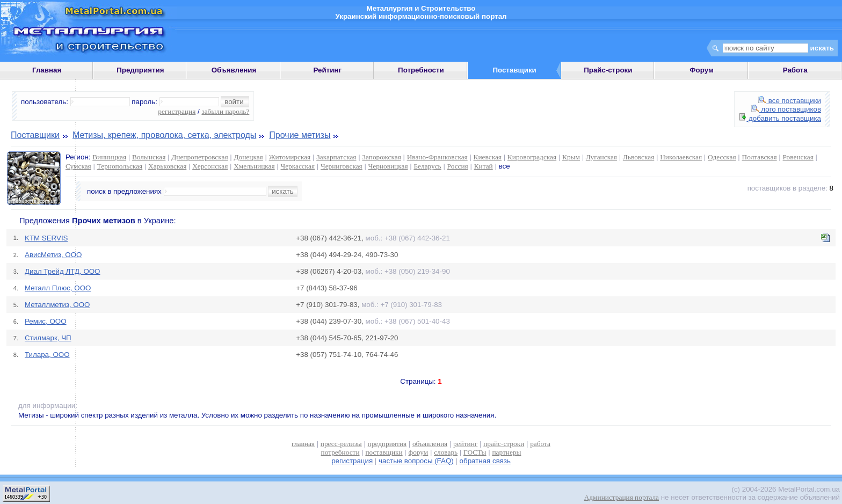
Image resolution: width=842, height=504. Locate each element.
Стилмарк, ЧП (48, 338)
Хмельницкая (254, 166)
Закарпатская (336, 157)
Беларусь (427, 166)
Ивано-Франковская (437, 157)
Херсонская (210, 166)
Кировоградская (532, 157)
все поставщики (790, 101)
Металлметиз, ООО (57, 305)
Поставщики (35, 135)
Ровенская (798, 157)
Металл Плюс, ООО (58, 288)
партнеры (506, 452)
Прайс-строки (608, 70)
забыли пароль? (225, 111)
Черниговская (342, 166)
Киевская (488, 157)
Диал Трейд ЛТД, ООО (63, 271)
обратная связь (485, 461)
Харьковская (167, 166)
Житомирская (290, 157)
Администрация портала (622, 497)
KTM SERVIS (46, 238)
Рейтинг (327, 70)
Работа (795, 70)
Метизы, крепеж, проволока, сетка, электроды (164, 135)
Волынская (149, 157)
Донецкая (248, 157)
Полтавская (760, 157)
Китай (484, 166)
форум (419, 452)
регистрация (177, 111)
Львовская (638, 157)
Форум (702, 70)
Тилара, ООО (47, 355)
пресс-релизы (341, 444)
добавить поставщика (780, 118)
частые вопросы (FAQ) (416, 461)
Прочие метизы (300, 135)
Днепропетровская (199, 157)
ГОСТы (475, 452)
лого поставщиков (786, 109)
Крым (571, 157)
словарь (446, 452)
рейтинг (465, 444)
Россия (458, 166)
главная (303, 444)
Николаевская (681, 157)
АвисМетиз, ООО (53, 255)
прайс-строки (504, 444)
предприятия (387, 444)
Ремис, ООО (46, 321)
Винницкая (109, 157)
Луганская (601, 157)
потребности (340, 452)
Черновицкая (388, 166)
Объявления (234, 70)
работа (540, 444)
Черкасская (298, 166)
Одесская (722, 157)
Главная (47, 70)
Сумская (78, 166)
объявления (430, 444)
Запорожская (381, 157)
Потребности (421, 70)
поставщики (384, 452)
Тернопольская (120, 166)
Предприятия (140, 70)
